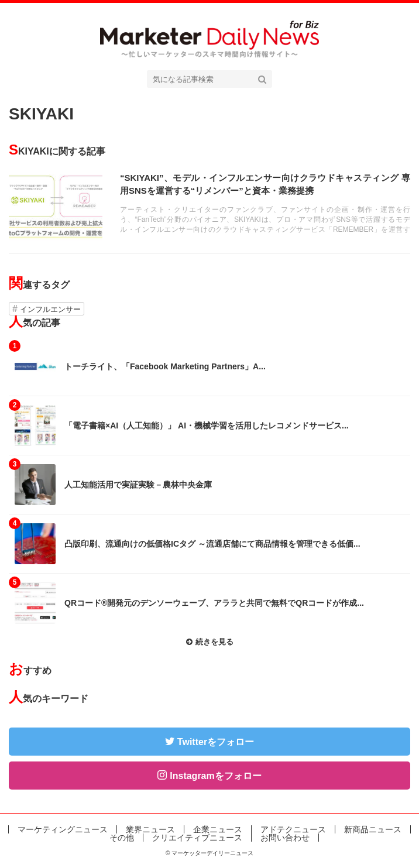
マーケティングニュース (63, 829)
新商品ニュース (373, 829)
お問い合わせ (285, 838)
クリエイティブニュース (197, 838)
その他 (122, 838)
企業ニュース (218, 829)
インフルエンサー (50, 309)
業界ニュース (150, 829)
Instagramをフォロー (215, 776)
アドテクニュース (293, 829)
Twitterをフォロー (216, 742)
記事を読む (209, 207)
